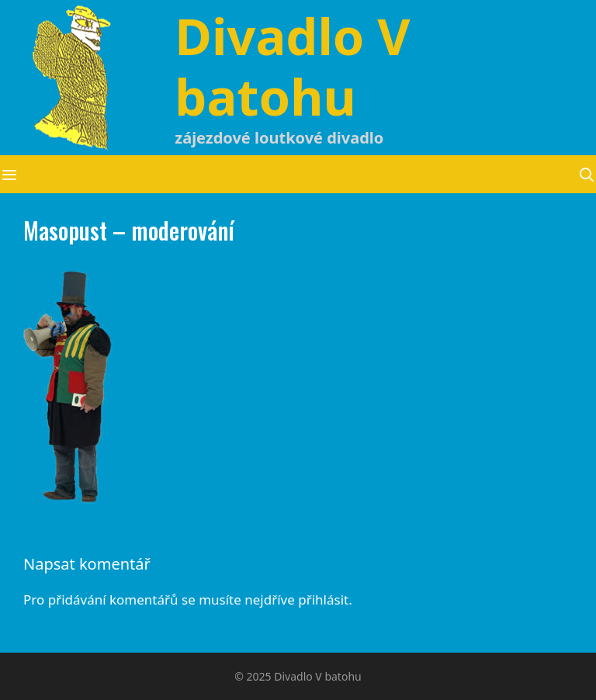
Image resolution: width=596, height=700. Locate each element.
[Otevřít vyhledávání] (587, 174)
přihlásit (323, 600)
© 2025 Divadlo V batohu (298, 676)
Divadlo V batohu (292, 66)
